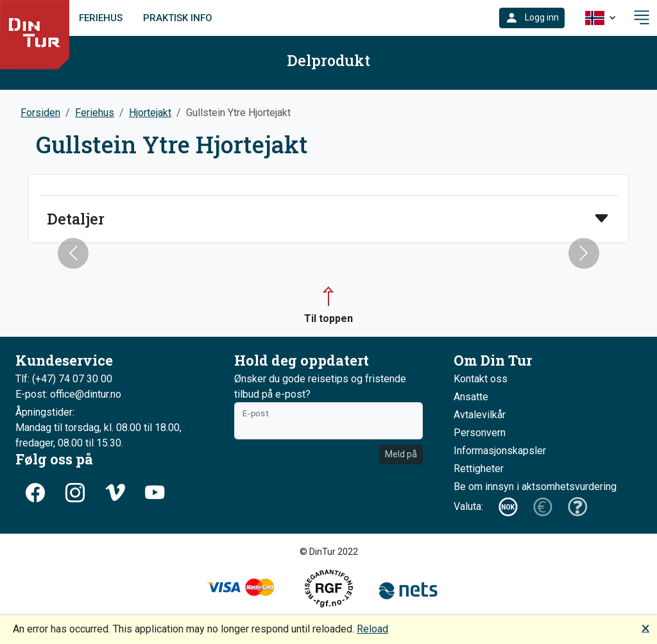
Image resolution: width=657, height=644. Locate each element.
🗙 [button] (645, 628)
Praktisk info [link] (178, 18)
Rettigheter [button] (479, 469)
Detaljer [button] (76, 219)
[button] (532, 18)
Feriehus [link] (101, 18)
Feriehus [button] (95, 113)
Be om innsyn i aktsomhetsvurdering (535, 487)
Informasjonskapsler (500, 451)
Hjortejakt (150, 113)
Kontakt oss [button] (481, 379)
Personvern (480, 433)
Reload (372, 629)
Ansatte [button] (471, 397)
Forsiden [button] (40, 113)
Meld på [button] (401, 454)
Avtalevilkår (480, 415)
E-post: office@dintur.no (68, 394)
